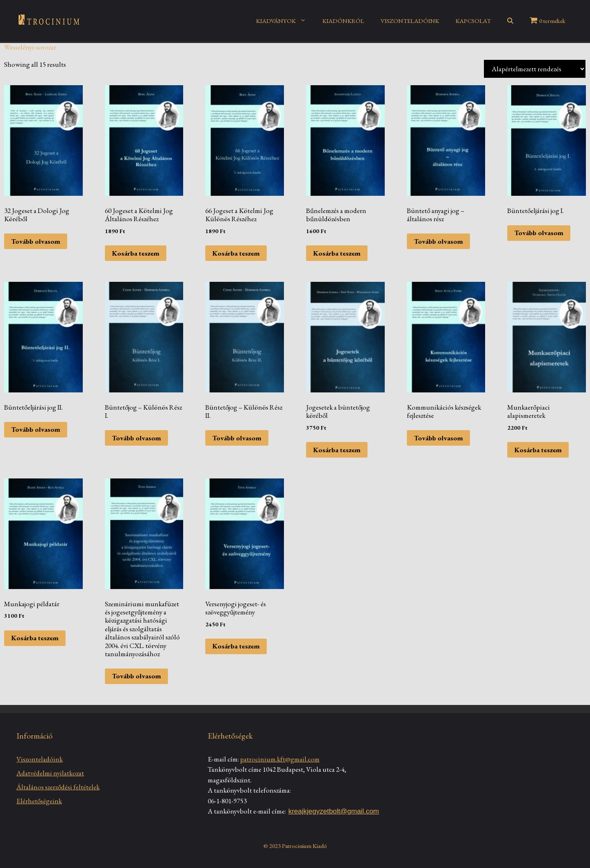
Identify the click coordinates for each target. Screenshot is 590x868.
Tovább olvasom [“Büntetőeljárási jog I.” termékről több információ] (539, 233)
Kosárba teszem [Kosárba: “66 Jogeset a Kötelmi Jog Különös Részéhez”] (236, 253)
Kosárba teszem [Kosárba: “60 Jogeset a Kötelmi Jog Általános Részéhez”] (136, 253)
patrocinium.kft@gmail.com (280, 759)
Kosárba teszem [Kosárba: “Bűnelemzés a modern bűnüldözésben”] (337, 253)
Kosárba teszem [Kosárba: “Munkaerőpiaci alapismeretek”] (538, 450)
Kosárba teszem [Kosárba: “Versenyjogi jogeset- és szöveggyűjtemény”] (236, 646)
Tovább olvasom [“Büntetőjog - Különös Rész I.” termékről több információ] (136, 438)
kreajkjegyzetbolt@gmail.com (334, 811)
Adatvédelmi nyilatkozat (50, 773)
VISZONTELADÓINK (410, 21)
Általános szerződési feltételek (58, 787)
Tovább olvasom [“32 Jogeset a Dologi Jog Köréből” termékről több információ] (36, 241)
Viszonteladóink (40, 759)
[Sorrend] (535, 69)
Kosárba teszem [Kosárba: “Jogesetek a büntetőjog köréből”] (337, 450)
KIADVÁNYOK (285, 21)
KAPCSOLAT (473, 21)
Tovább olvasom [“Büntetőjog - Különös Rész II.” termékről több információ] (237, 438)
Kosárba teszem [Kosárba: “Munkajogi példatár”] (35, 638)
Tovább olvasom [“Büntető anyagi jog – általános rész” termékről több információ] (438, 241)
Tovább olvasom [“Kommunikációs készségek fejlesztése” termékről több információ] (438, 438)
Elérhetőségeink (39, 801)
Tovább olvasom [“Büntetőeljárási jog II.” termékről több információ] (36, 429)
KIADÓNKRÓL (343, 21)
